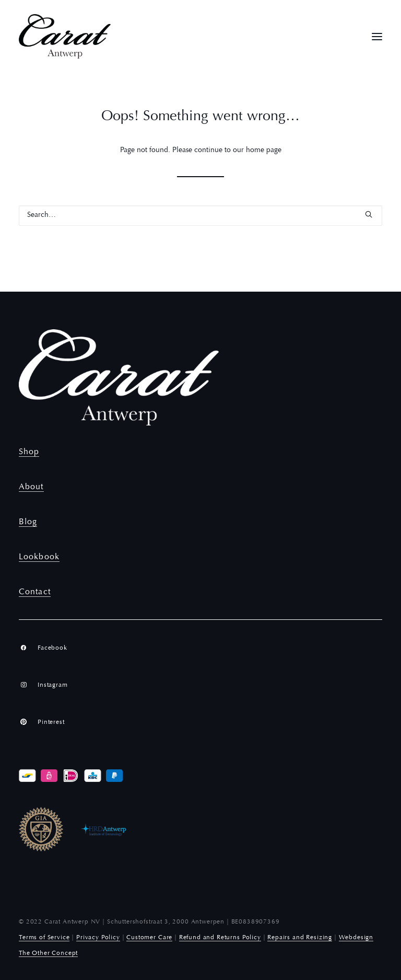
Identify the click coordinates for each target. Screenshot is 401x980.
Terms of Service (44, 938)
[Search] (200, 216)
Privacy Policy (98, 938)
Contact (35, 592)
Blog (28, 522)
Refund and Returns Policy (220, 938)
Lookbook (39, 557)
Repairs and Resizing (300, 938)
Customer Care (149, 938)
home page (264, 151)
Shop (29, 452)
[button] (377, 36)
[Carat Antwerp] (65, 36)
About (31, 487)
